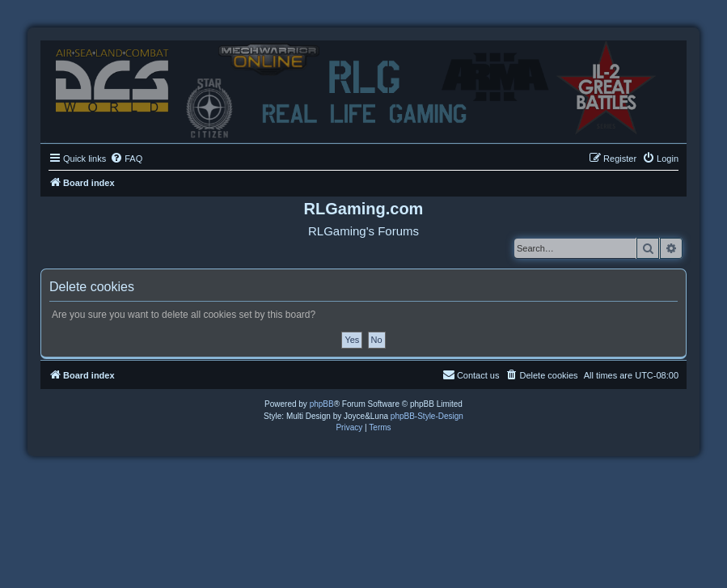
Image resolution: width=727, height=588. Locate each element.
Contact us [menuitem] (471, 374)
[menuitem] (126, 159)
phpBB (322, 404)
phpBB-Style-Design (427, 416)
